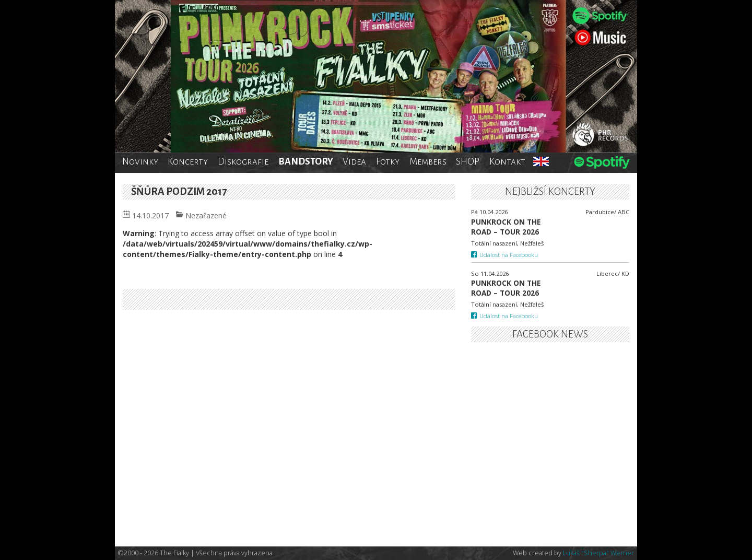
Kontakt (507, 161)
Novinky (140, 161)
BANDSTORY (306, 161)
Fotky (388, 161)
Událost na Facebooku (505, 255)
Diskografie (243, 161)
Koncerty (188, 161)
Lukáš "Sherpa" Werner (598, 553)
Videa (354, 161)
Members (428, 161)
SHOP (468, 161)
